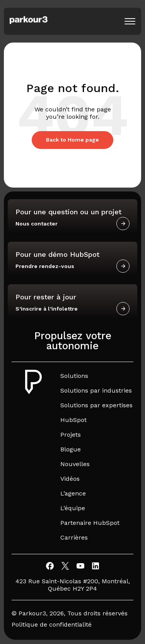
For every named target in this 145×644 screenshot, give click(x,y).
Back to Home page (72, 140)
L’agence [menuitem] (73, 493)
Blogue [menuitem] (71, 449)
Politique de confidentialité (52, 624)
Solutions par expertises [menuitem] (96, 405)
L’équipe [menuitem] (73, 508)
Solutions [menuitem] (74, 376)
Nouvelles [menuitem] (75, 464)
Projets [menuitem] (71, 435)
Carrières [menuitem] (74, 537)
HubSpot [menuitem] (73, 420)
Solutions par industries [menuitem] (96, 390)
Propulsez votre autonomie (73, 341)
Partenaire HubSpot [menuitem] (90, 523)
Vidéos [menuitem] (70, 479)
